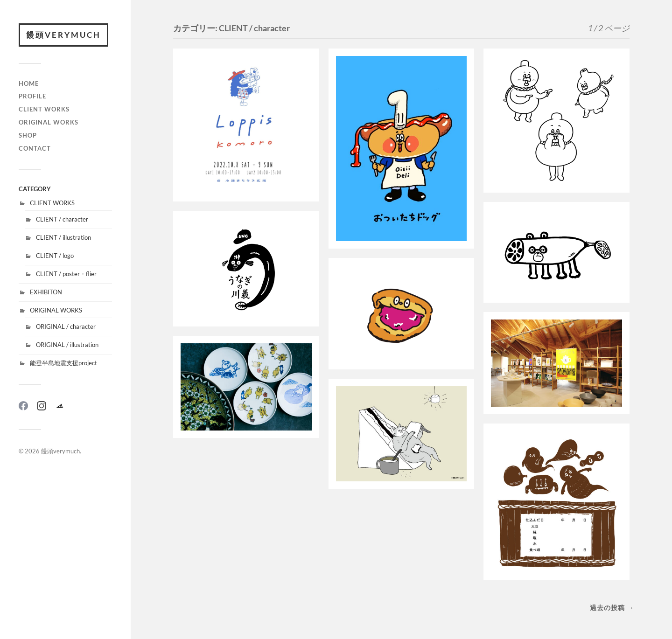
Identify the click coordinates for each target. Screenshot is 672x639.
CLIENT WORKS (44, 109)
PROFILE (32, 96)
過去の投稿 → (612, 608)
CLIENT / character (62, 219)
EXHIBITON (46, 292)
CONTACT (35, 148)
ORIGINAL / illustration (67, 345)
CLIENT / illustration (63, 237)
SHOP (28, 135)
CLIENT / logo (55, 256)
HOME (29, 83)
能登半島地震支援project (63, 363)
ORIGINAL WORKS (49, 122)
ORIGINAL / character (66, 326)
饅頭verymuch (63, 35)
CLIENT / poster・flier (66, 274)
